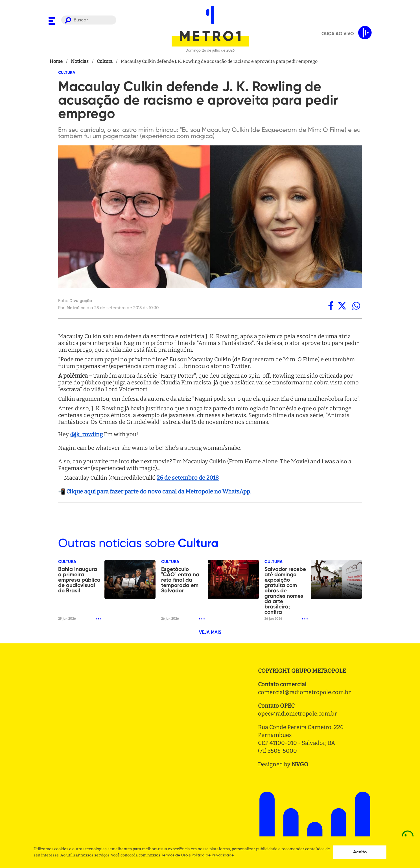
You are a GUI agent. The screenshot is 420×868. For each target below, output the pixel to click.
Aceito (360, 852)
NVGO (300, 764)
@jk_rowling (86, 434)
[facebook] (331, 306)
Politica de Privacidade (213, 855)
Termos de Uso (174, 855)
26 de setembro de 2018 (188, 478)
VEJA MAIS (210, 633)
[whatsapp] (356, 306)
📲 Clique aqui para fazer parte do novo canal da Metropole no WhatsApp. (155, 491)
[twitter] (342, 306)
